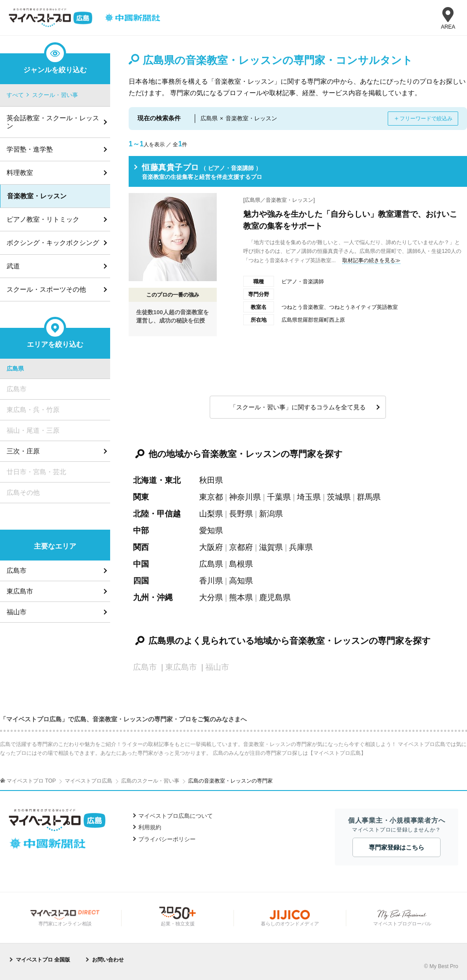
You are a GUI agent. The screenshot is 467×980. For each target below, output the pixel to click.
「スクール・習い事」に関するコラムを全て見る (298, 407)
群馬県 (369, 497)
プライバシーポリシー (167, 839)
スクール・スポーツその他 (46, 289)
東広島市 (20, 591)
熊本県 (241, 598)
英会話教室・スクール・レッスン (53, 122)
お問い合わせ (108, 960)
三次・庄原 (23, 451)
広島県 (211, 564)
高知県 (241, 581)
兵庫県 (301, 547)
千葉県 (279, 497)
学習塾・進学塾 (30, 149)
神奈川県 (245, 497)
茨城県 (339, 497)
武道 (13, 266)
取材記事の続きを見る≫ (371, 260)
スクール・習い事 (55, 95)
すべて (15, 95)
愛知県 (211, 531)
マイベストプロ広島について (176, 816)
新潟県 (271, 514)
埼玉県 (309, 497)
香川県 (211, 581)
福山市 (17, 612)
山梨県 (211, 514)
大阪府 (211, 547)
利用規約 (150, 827)
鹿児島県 (275, 598)
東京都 (211, 497)
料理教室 (20, 173)
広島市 (17, 570)
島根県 (241, 564)
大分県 (211, 598)
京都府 (241, 547)
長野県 (241, 514)
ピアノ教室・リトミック (43, 219)
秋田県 (211, 480)
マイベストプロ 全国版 (43, 960)
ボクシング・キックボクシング (53, 243)
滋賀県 (271, 547)
